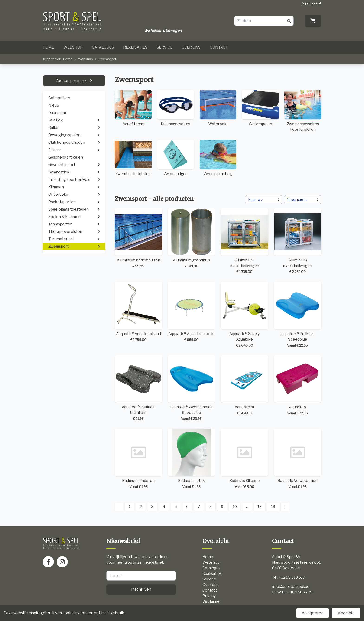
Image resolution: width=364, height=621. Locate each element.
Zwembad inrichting (133, 158)
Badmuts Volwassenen (298, 459)
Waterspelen (260, 108)
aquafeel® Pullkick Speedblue (298, 315)
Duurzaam (57, 113)
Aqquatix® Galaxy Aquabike (245, 315)
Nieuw (54, 105)
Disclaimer (212, 601)
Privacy (209, 596)
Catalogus (103, 47)
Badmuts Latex (192, 459)
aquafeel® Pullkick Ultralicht (138, 388)
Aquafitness (133, 108)
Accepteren (313, 613)
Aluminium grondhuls (192, 239)
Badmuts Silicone (245, 459)
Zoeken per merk (71, 81)
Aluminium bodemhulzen (138, 239)
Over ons (191, 47)
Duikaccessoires (176, 108)
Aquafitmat (245, 385)
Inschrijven (141, 589)
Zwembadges (176, 158)
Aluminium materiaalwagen (245, 241)
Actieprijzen (59, 98)
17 (260, 507)
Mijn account (311, 3)
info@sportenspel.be (291, 587)
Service (165, 47)
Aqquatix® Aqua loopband (138, 312)
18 (273, 507)
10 (235, 507)
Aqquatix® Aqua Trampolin (192, 312)
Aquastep (298, 385)
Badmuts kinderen (138, 459)
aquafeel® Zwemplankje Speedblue (192, 388)
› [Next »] (285, 507)
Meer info (346, 613)
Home (48, 47)
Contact (219, 47)
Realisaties (135, 47)
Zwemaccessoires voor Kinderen (303, 111)
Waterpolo (218, 108)
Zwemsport (107, 59)
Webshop (73, 47)
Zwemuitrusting (218, 158)
